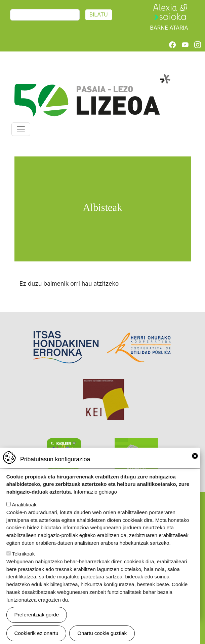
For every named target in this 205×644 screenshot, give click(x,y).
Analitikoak (24, 506)
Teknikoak (24, 555)
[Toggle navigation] (21, 129)
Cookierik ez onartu (36, 635)
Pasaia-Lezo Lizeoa (92, 77)
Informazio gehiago (95, 493)
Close (195, 458)
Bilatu (99, 15)
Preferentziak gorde (37, 616)
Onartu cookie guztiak (102, 635)
